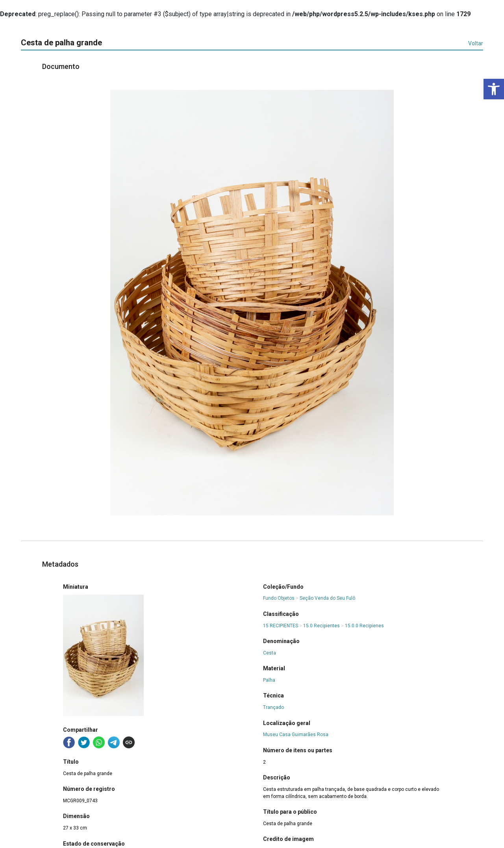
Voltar (476, 43)
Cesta (270, 653)
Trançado (273, 707)
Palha (269, 680)
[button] (494, 89)
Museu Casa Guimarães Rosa (296, 735)
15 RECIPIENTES (281, 626)
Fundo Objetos (279, 598)
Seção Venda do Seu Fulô (327, 598)
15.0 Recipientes (321, 626)
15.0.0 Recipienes (364, 626)
